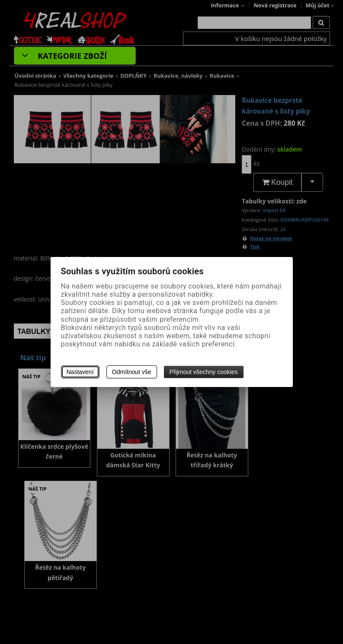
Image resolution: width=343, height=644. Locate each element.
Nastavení (80, 372)
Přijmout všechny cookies (204, 372)
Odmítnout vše (132, 372)
